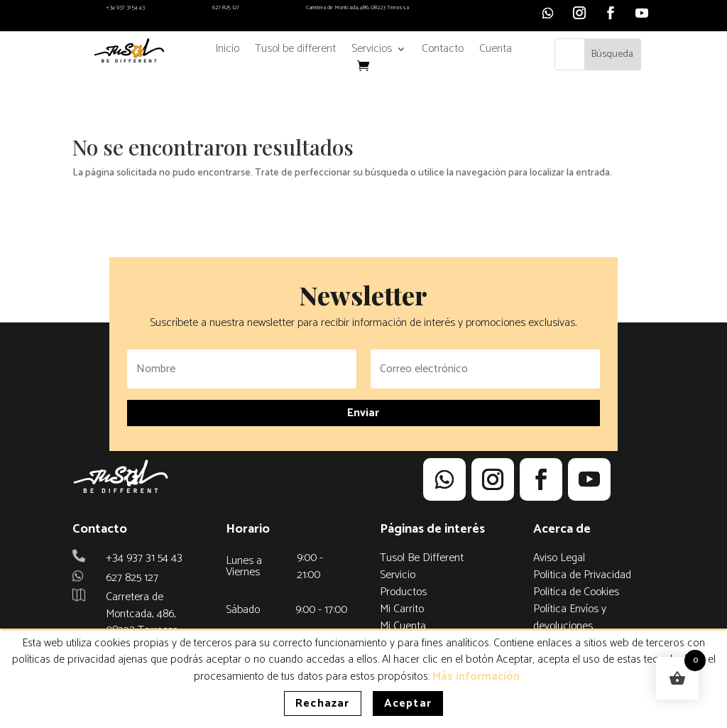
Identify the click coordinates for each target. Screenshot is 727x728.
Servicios (372, 51)
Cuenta (496, 51)
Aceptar (408, 703)
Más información (476, 677)
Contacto (443, 51)
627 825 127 (226, 7)
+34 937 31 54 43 (125, 7)
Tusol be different (295, 51)
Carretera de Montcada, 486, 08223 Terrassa (357, 7)
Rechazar (323, 703)
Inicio (227, 51)
